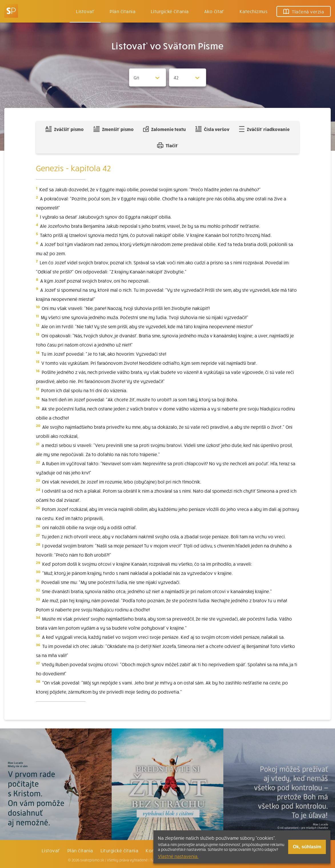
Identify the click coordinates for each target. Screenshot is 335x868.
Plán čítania (80, 850)
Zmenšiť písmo (114, 129)
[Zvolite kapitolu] (188, 77)
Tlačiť (168, 145)
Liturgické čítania (170, 11)
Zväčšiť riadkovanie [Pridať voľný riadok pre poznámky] (264, 129)
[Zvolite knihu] (148, 77)
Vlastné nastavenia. (178, 856)
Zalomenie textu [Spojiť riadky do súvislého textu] (164, 129)
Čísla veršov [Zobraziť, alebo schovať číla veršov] (212, 129)
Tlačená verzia (304, 11)
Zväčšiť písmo (65, 129)
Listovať (85, 11)
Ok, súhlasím (307, 847)
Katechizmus (253, 11)
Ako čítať (214, 11)
